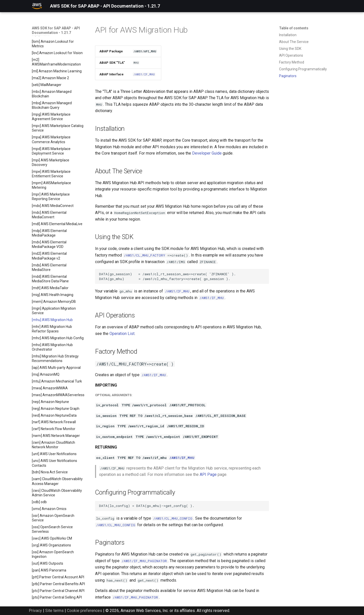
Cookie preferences (85, 611)
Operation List (122, 334)
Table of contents (294, 28)
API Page (208, 474)
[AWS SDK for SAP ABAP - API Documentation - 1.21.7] (37, 6)
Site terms (54, 611)
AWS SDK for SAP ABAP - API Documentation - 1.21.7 (56, 30)
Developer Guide (207, 153)
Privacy (35, 611)
